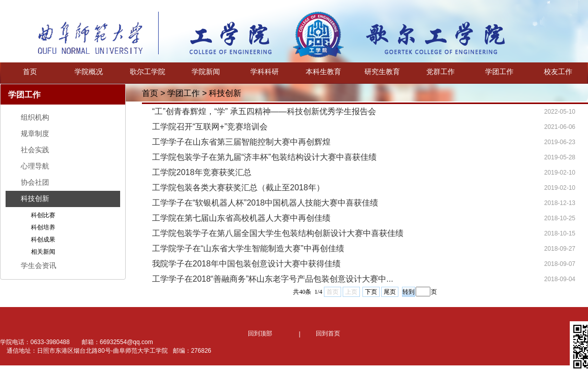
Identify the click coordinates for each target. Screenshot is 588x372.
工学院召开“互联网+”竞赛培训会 (210, 127)
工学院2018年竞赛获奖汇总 (202, 172)
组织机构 (35, 117)
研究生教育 (382, 72)
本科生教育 (323, 72)
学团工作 (499, 72)
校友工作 (558, 72)
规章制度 (35, 133)
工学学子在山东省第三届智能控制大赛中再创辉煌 (241, 142)
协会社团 (35, 182)
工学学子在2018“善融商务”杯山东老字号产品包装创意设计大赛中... (273, 279)
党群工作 (440, 72)
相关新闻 (43, 252)
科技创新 (35, 198)
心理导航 (35, 166)
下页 (371, 292)
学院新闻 (206, 72)
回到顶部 (260, 333)
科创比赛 (43, 215)
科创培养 (43, 227)
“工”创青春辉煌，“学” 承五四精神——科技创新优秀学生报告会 (264, 111)
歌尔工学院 (148, 72)
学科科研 (265, 72)
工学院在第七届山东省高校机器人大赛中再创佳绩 (241, 218)
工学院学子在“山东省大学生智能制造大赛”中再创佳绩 (248, 248)
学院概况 (89, 72)
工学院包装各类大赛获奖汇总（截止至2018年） (238, 188)
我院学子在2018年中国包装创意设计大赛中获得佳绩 (246, 264)
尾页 (390, 292)
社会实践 (35, 150)
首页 (30, 72)
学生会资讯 (39, 265)
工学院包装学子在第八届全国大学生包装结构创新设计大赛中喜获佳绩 (278, 233)
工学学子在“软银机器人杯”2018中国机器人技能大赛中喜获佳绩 (265, 203)
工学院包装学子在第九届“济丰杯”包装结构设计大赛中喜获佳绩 (264, 157)
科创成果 (43, 240)
